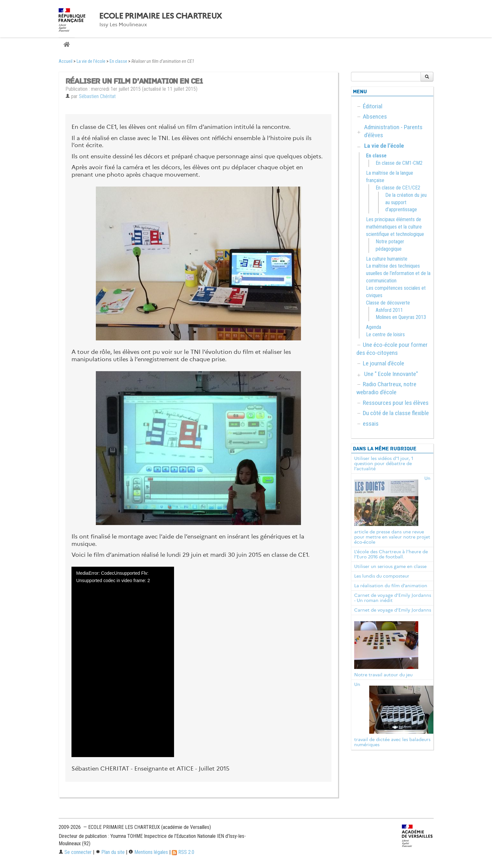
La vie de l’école (91, 61)
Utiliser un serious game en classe (390, 566)
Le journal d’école (384, 363)
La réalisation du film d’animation (391, 586)
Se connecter (75, 852)
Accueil (66, 61)
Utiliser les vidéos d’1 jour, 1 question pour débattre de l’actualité (384, 463)
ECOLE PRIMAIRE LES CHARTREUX (160, 16)
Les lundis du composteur (382, 576)
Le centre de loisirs (385, 334)
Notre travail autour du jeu (383, 675)
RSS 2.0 (183, 852)
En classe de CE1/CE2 (398, 188)
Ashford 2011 (389, 310)
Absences (375, 117)
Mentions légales (148, 852)
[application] (123, 662)
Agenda (374, 327)
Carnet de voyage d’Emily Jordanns (393, 610)
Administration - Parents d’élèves (393, 131)
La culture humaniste (387, 259)
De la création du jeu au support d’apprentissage (406, 202)
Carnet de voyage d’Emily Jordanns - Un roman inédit (393, 598)
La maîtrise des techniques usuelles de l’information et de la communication (398, 273)
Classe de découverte (388, 303)
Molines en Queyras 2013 (401, 317)
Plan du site (110, 852)
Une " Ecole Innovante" (391, 374)
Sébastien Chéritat (97, 96)
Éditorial (373, 106)
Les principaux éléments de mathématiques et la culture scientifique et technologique (395, 227)
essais (371, 424)
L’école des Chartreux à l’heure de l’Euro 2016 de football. (391, 554)
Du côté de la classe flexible (396, 413)
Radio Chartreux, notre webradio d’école (386, 388)
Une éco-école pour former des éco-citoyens (392, 349)
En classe (118, 61)
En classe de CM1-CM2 (399, 163)
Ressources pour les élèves (396, 403)
